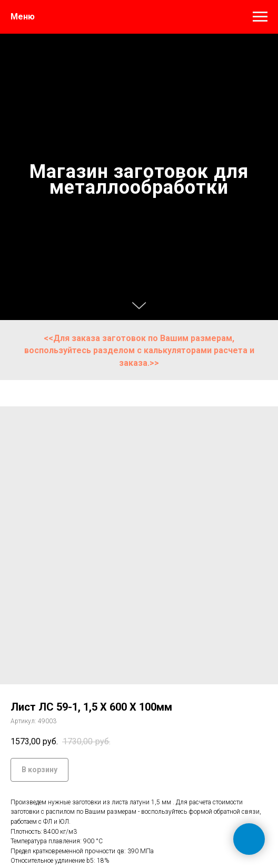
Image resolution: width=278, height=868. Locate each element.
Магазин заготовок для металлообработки (139, 179)
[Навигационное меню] (260, 17)
